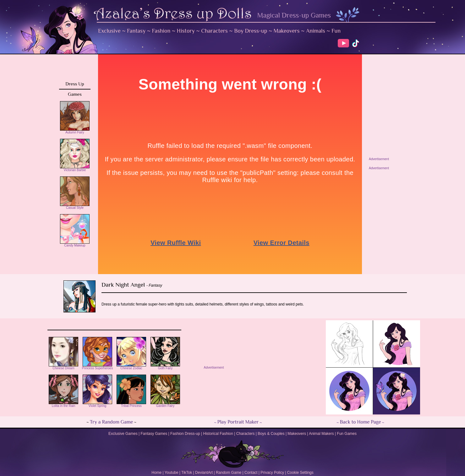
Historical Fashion (218, 434)
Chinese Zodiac (131, 367)
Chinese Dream (63, 367)
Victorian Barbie (75, 169)
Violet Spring (97, 404)
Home (156, 473)
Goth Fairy (165, 367)
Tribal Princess (131, 404)
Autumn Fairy (75, 131)
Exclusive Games (123, 434)
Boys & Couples (271, 434)
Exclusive (109, 31)
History (186, 31)
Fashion (161, 31)
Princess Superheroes (97, 367)
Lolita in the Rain (63, 404)
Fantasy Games (154, 434)
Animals (316, 31)
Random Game (229, 473)
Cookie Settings (300, 473)
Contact (251, 473)
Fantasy (136, 31)
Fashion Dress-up (185, 434)
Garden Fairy (165, 404)
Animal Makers (321, 434)
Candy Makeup (75, 244)
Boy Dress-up (251, 31)
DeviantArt (204, 473)
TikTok (187, 473)
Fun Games (347, 434)
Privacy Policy (272, 473)
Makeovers (287, 31)
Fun (336, 31)
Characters (214, 31)
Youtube (172, 473)
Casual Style (75, 206)
